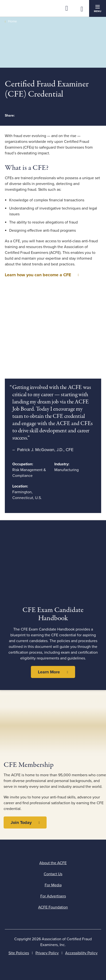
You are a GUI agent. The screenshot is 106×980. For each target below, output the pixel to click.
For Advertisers (53, 896)
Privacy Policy (47, 953)
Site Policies (19, 953)
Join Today (21, 822)
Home (12, 21)
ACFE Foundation (53, 907)
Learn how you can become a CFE (38, 275)
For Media (53, 885)
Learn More (49, 672)
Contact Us (53, 874)
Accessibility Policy (81, 953)
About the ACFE (53, 863)
